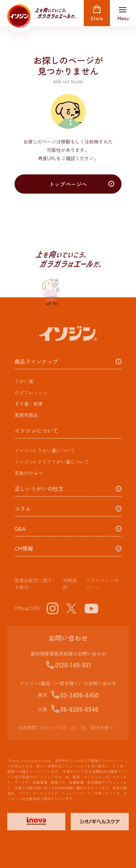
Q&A (20, 529)
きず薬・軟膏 (29, 404)
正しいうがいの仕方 (39, 489)
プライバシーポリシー (102, 584)
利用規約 (70, 584)
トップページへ (68, 184)
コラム (23, 509)
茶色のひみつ (29, 473)
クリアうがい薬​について (52, 462)
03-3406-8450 (79, 695)
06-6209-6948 (79, 709)
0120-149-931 (73, 665)
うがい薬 (24, 381)
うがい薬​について (45, 450)
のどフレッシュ (31, 392)
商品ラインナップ (36, 362)
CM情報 (24, 549)
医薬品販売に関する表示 (33, 584)
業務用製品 (26, 415)
